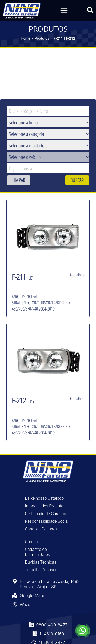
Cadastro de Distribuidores (38, 552)
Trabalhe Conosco (41, 570)
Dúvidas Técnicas (41, 562)
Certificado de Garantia (46, 514)
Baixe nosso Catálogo (45, 498)
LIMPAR (19, 180)
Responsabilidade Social (47, 521)
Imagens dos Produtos (45, 506)
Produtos (42, 38)
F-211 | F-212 (64, 38)
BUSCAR (77, 180)
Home (26, 38)
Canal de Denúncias (43, 529)
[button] (64, 11)
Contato (32, 542)
